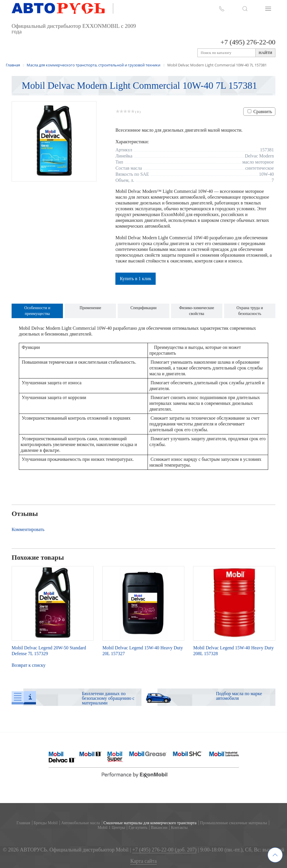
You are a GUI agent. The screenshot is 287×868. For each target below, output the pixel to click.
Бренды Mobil (46, 823)
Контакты (179, 828)
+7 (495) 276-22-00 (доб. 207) (164, 850)
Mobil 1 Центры (111, 828)
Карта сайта (143, 861)
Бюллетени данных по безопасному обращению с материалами (108, 698)
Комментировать (28, 529)
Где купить (138, 828)
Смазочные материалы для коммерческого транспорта (150, 823)
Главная (23, 823)
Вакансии (159, 828)
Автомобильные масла (81, 823)
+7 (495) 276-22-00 (248, 42)
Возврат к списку (29, 665)
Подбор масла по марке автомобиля (239, 696)
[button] (245, 9)
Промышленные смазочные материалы (234, 823)
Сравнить (263, 112)
